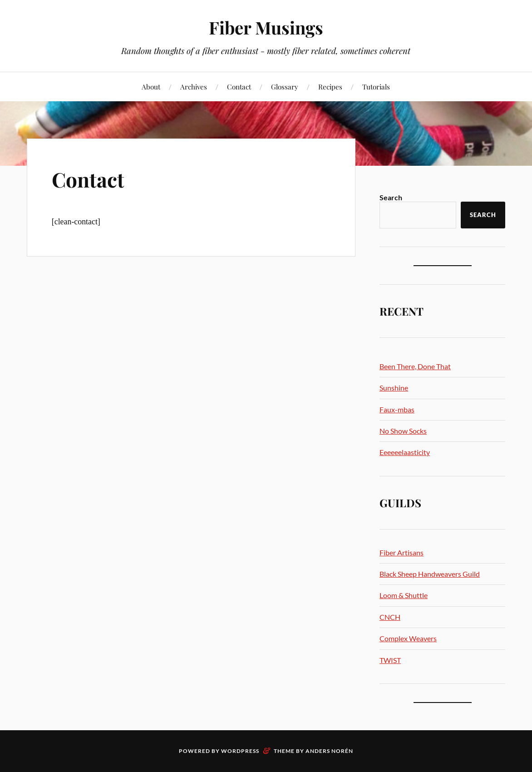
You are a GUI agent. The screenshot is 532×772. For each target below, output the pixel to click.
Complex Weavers (408, 638)
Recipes (330, 87)
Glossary (285, 87)
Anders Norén (329, 751)
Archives (194, 87)
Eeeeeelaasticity (405, 452)
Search (391, 197)
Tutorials (376, 87)
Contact (239, 87)
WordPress (240, 751)
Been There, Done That (415, 366)
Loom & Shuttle (404, 595)
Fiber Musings (266, 27)
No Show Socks (403, 431)
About (151, 87)
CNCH (390, 617)
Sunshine (394, 388)
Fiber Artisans (401, 552)
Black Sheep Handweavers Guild (430, 574)
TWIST (390, 660)
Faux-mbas (397, 409)
